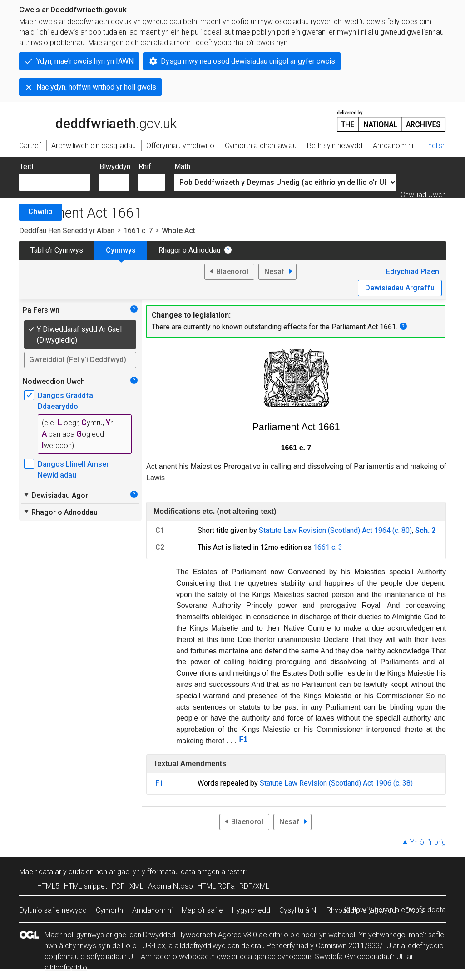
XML (136, 886)
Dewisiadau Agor (55, 495)
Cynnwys (121, 250)
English (435, 146)
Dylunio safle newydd (53, 910)
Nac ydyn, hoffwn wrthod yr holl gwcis (96, 87)
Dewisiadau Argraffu (400, 288)
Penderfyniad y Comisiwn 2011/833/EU (329, 946)
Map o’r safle (202, 910)
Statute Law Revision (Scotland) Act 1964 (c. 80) (335, 530)
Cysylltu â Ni (298, 910)
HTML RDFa (216, 886)
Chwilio (40, 211)
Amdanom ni (152, 910)
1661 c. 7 (138, 231)
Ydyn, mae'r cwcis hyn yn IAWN (85, 61)
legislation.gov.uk (91, 120)
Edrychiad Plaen (413, 271)
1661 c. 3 (328, 547)
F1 (244, 739)
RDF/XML (254, 886)
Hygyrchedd (251, 910)
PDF (118, 886)
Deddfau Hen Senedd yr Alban (67, 231)
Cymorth (109, 910)
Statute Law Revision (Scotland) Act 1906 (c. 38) (336, 783)
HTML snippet (86, 886)
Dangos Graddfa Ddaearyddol (65, 401)
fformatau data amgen (183, 872)
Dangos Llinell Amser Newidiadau (73, 470)
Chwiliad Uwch (423, 195)
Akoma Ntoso (171, 886)
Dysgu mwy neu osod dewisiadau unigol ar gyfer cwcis (248, 61)
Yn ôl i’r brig (428, 842)
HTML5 (48, 886)
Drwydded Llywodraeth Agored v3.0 (200, 935)
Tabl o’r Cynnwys (57, 250)
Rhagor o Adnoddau (189, 250)
